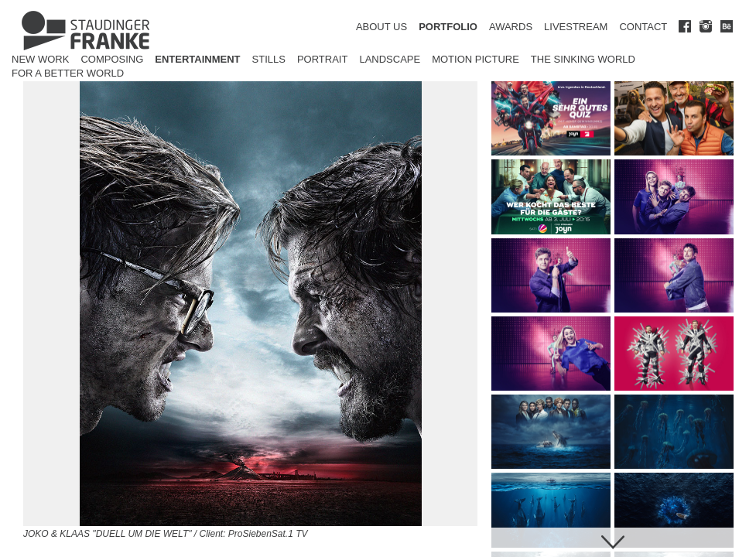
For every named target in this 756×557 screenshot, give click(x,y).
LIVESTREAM (576, 27)
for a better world (68, 73)
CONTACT (643, 27)
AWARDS (511, 27)
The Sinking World (583, 59)
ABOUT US (381, 27)
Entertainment (197, 59)
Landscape (390, 59)
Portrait (323, 59)
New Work (40, 59)
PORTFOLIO (448, 27)
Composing (112, 59)
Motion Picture (475, 59)
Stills (269, 59)
